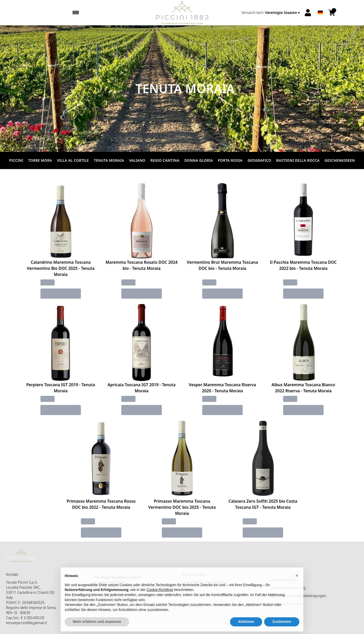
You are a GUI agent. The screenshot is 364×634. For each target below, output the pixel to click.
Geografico (259, 160)
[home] (182, 13)
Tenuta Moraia (109, 160)
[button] (297, 586)
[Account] (308, 13)
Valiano (137, 160)
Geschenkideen (340, 160)
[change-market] (271, 13)
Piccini (16, 160)
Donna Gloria (199, 160)
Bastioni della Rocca (298, 160)
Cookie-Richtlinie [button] (160, 600)
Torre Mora (40, 160)
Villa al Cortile (73, 160)
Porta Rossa (230, 160)
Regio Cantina (165, 160)
